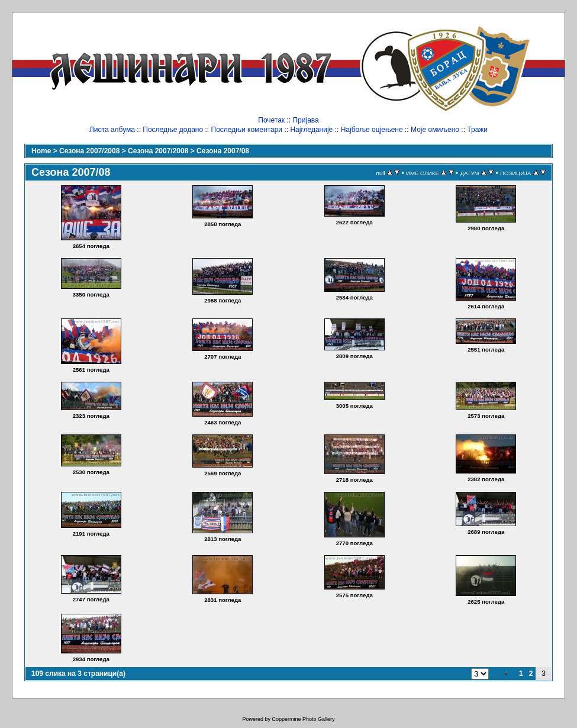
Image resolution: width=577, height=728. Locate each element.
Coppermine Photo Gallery (303, 719)
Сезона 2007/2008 (89, 151)
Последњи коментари (247, 130)
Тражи (477, 130)
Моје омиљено (435, 130)
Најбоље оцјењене (372, 130)
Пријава (305, 120)
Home (41, 151)
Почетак (271, 120)
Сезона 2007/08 (223, 151)
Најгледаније (311, 130)
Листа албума (112, 130)
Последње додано (173, 130)
